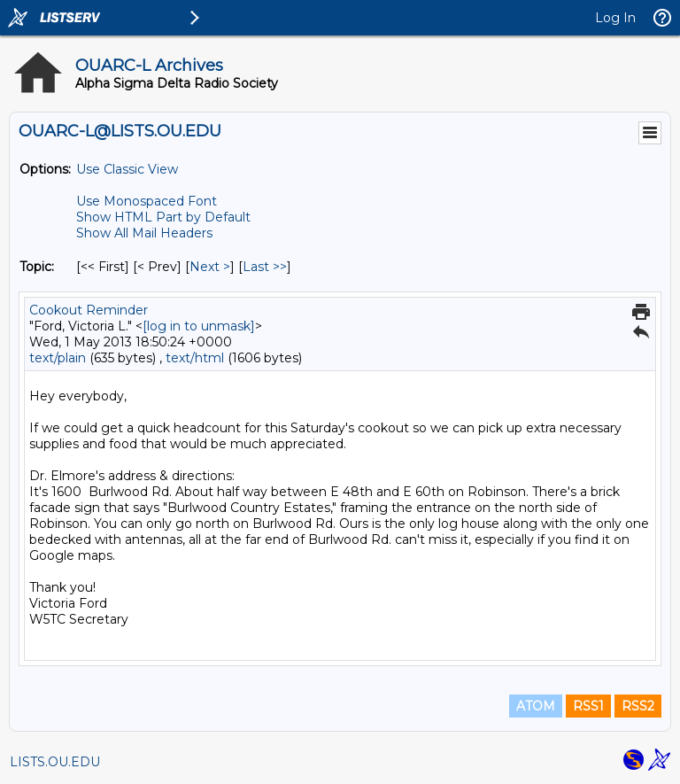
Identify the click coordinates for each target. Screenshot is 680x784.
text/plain (58, 358)
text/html (195, 358)
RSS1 (588, 706)
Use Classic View (127, 169)
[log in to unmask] (199, 326)
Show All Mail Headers (144, 233)
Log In (615, 18)
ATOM (536, 706)
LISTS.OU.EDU (55, 762)
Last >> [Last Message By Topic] (265, 267)
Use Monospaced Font (147, 201)
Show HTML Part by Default (163, 217)
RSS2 (638, 706)
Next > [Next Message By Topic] (210, 267)
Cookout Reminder (89, 310)
